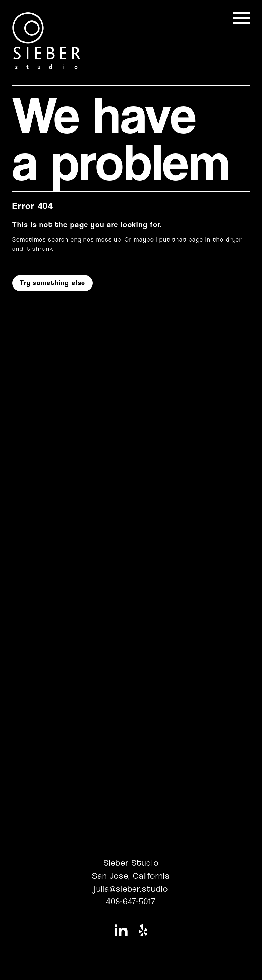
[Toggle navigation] (241, 18)
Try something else (53, 283)
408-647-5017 (131, 901)
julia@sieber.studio (131, 889)
